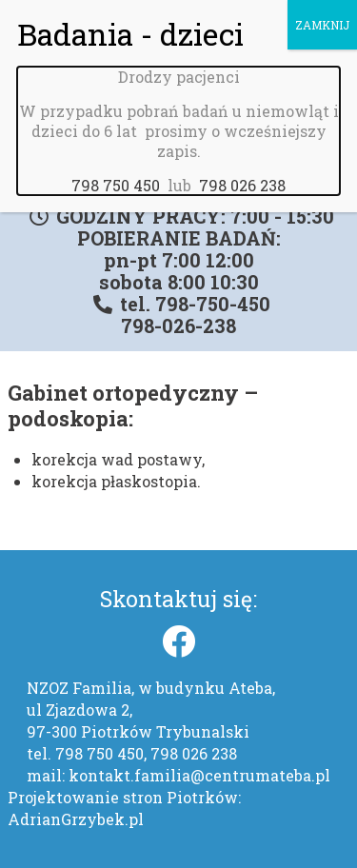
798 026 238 (242, 166)
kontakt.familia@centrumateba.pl (199, 775)
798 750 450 (116, 166)
